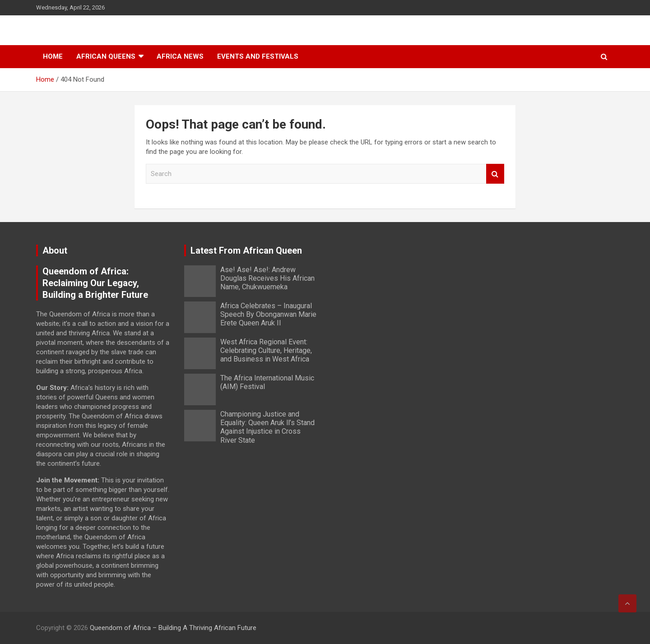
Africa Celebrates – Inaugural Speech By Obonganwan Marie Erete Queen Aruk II (268, 314)
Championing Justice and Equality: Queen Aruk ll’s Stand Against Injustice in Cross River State (267, 427)
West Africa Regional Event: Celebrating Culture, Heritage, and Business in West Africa (266, 350)
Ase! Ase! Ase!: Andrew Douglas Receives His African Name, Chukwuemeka (267, 278)
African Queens (106, 56)
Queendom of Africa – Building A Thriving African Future (173, 628)
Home (53, 56)
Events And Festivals (258, 56)
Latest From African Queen (246, 250)
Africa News (180, 56)
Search (495, 174)
